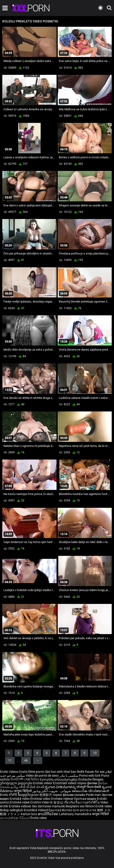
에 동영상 (57, 802)
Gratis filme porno (32, 772)
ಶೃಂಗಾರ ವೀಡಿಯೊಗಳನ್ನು (61, 787)
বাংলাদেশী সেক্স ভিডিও (25, 779)
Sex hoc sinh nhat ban (61, 772)
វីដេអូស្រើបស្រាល (29, 795)
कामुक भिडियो (100, 814)
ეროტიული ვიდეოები (17, 783)
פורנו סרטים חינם (85, 810)
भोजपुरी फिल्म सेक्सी (89, 787)
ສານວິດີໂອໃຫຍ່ (48, 814)
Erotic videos (9, 772)
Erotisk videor (43, 783)
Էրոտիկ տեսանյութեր (59, 779)
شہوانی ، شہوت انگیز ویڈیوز (52, 791)
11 (10, 760)
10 (95, 753)
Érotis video (39, 818)
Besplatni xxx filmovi (80, 806)
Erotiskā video (20, 799)
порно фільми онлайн (69, 795)
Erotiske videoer (63, 799)
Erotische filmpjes (91, 779)
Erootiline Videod (36, 810)
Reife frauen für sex (91, 772)
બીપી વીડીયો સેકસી (32, 787)
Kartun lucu (29, 814)
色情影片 (46, 795)
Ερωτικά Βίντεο (61, 810)
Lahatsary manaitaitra (76, 814)
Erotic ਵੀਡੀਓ (9, 795)
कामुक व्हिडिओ (23, 791)
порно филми (87, 783)
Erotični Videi (40, 802)
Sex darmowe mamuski (48, 806)
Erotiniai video (41, 799)
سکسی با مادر (69, 776)
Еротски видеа (85, 799)
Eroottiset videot (65, 783)
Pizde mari (93, 795)
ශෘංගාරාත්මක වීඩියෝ (15, 818)
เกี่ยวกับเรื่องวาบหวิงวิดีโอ (82, 802)
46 (26, 760)
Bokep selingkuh (12, 810)
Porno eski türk (90, 776)
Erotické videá (20, 802)
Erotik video (104, 806)
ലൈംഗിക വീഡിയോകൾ (90, 791)
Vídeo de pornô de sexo (42, 776)
